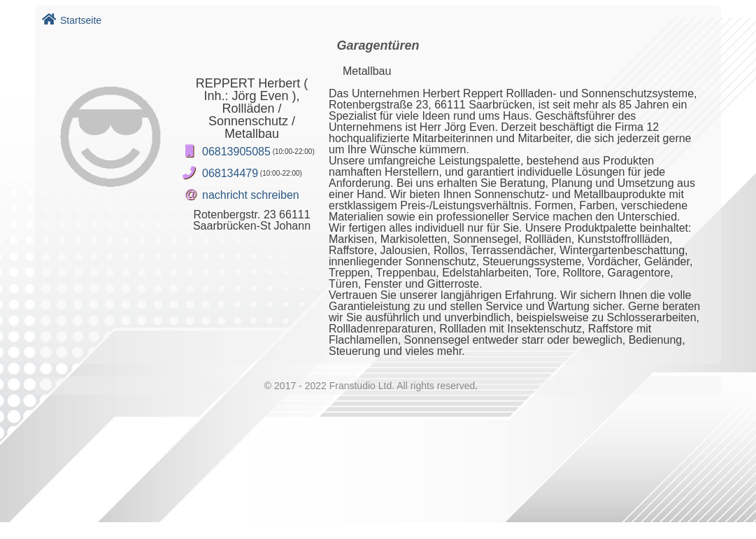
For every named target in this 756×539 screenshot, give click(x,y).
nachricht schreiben (251, 195)
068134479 (230, 173)
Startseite (72, 20)
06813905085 (236, 152)
